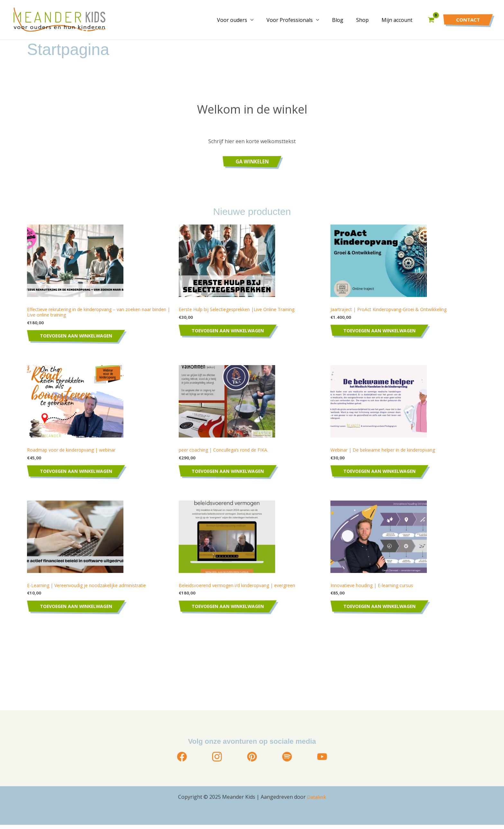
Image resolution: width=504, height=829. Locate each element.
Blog (344, 20)
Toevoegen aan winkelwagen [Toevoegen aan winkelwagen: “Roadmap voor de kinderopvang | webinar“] (79, 474)
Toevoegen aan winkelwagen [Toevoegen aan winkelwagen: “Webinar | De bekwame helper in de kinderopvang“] (382, 474)
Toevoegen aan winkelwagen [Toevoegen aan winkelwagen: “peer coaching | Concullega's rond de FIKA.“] (230, 474)
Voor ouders (244, 20)
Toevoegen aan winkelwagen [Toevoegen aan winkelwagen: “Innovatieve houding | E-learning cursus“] (382, 610)
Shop (366, 20)
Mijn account (398, 20)
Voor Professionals (299, 20)
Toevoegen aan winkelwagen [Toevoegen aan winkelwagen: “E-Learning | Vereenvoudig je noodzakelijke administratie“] (79, 610)
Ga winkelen (252, 161)
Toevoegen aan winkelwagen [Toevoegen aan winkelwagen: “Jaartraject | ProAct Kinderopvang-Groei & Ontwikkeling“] (382, 331)
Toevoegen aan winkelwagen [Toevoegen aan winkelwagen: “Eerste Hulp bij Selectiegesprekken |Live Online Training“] (230, 331)
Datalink (316, 801)
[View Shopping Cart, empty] (431, 20)
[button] (468, 20)
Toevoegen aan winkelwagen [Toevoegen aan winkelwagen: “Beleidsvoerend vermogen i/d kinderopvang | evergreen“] (230, 610)
